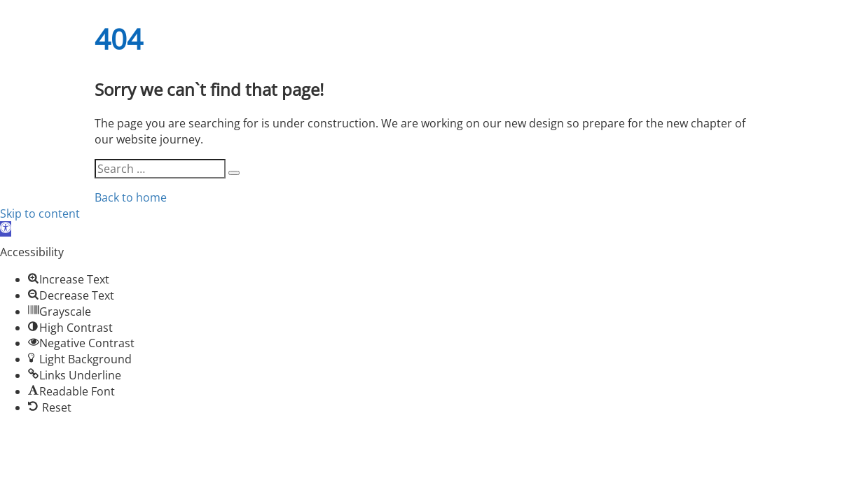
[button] (6, 229)
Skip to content (40, 213)
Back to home (131, 197)
